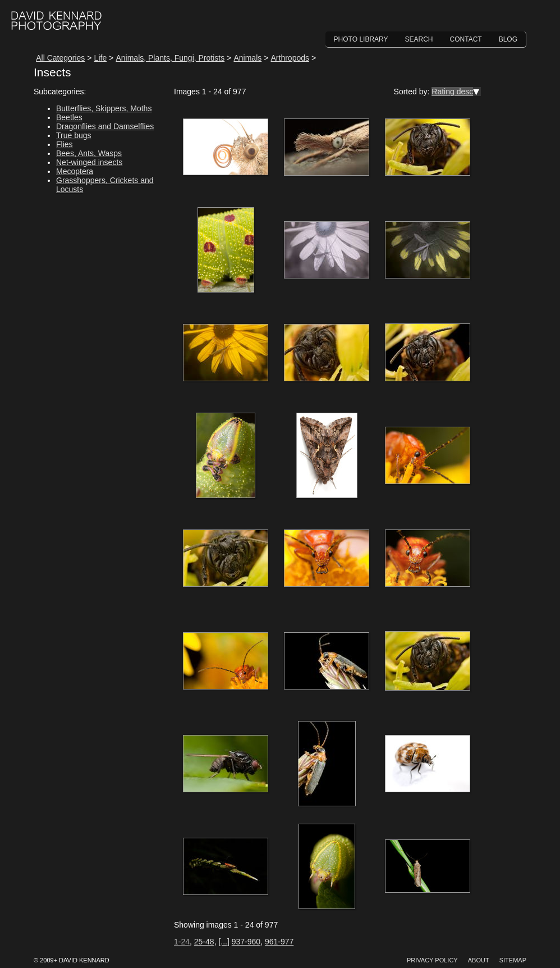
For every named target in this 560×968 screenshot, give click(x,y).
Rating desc (452, 92)
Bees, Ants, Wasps (89, 153)
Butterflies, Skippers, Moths (104, 108)
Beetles (69, 117)
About (479, 960)
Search (419, 39)
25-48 (204, 942)
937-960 (246, 942)
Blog (508, 39)
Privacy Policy (432, 960)
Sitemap (513, 960)
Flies (65, 144)
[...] (224, 942)
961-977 (279, 942)
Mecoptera (75, 171)
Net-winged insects (89, 162)
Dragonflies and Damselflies (105, 126)
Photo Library (361, 39)
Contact (466, 39)
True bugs (74, 135)
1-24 (182, 942)
